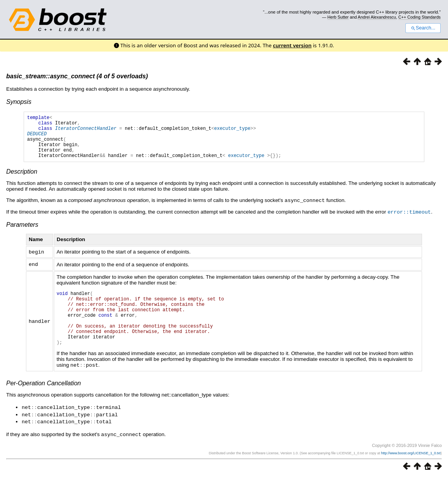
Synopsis (19, 102)
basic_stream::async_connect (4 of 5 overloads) (77, 76)
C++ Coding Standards (420, 17)
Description (22, 181)
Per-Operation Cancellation (44, 402)
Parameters (22, 233)
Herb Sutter (338, 17)
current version (292, 45)
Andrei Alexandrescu (377, 17)
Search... (423, 28)
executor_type (232, 132)
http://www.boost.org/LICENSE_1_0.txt (411, 471)
